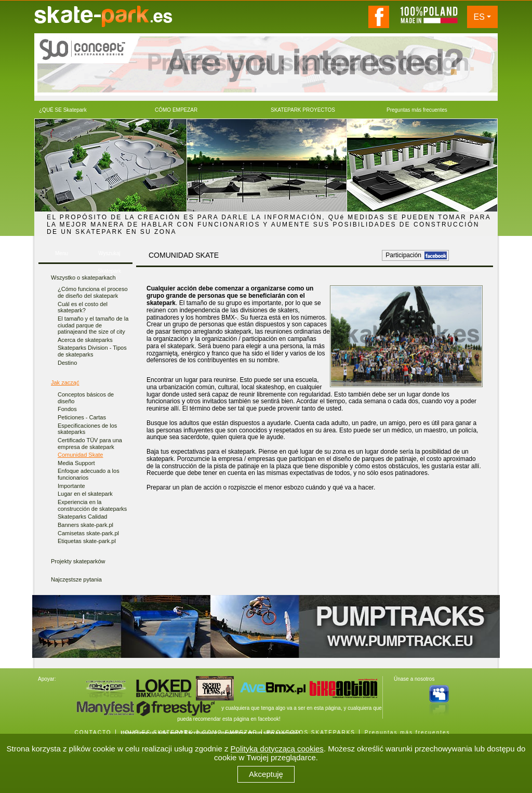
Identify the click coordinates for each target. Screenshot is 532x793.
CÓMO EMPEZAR (230, 732)
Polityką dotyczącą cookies (277, 749)
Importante (71, 486)
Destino (67, 363)
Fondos (67, 409)
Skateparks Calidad (82, 517)
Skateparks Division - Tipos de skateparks (92, 351)
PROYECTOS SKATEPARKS (311, 732)
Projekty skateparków (78, 561)
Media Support (76, 463)
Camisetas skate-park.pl (88, 533)
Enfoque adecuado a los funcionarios (89, 474)
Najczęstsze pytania (76, 579)
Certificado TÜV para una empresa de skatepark (90, 444)
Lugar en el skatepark (85, 494)
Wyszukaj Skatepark (109, 256)
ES (479, 17)
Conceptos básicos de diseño (86, 398)
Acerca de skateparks (85, 340)
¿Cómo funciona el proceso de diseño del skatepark (93, 292)
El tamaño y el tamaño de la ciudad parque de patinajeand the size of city (93, 325)
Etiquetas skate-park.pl (87, 541)
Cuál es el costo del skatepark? (83, 307)
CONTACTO (93, 732)
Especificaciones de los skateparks (87, 429)
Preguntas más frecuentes (408, 732)
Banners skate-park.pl (85, 525)
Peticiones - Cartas (82, 417)
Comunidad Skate (80, 455)
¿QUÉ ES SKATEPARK (157, 732)
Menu (62, 253)
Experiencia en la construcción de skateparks (92, 505)
